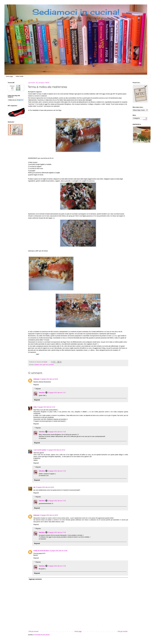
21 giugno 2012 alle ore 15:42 (56, 450)
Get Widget (145, 120)
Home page (9, 76)
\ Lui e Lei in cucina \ (40, 450)
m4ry (35, 407)
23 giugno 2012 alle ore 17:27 (57, 393)
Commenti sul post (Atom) (42, 635)
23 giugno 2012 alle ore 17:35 (57, 532)
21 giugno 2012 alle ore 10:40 (49, 379)
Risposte (38, 389)
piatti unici (45, 365)
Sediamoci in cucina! (76, 12)
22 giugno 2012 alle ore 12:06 (58, 551)
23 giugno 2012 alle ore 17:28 (57, 432)
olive (41, 365)
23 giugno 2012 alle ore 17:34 (57, 501)
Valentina (42, 393)
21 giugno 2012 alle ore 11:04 (46, 407)
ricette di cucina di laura (41, 551)
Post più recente (34, 631)
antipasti (37, 365)
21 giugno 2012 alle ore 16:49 (45, 487)
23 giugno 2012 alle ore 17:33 (57, 471)
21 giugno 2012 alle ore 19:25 (49, 515)
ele (34, 487)
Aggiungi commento (35, 579)
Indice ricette (20, 76)
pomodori (51, 365)
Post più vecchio (123, 631)
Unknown (36, 379)
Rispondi (36, 385)
